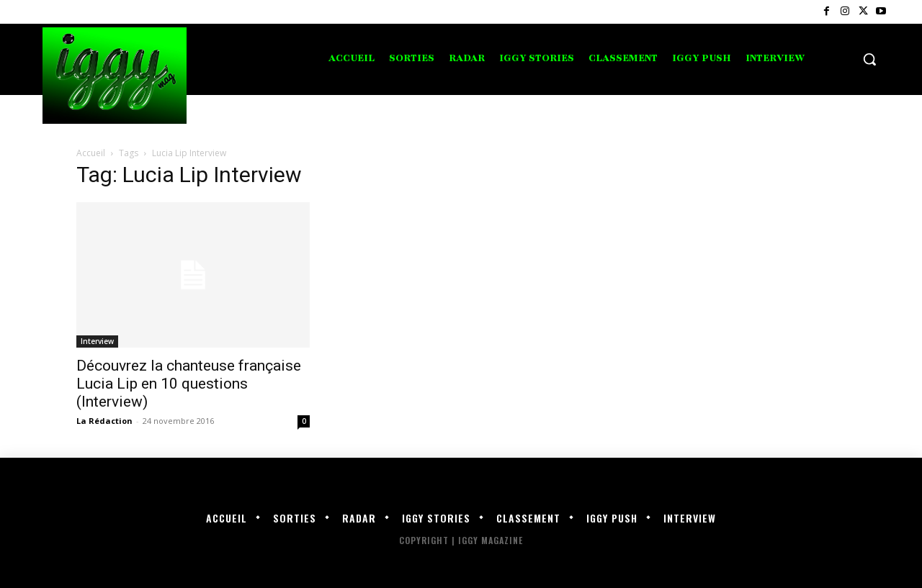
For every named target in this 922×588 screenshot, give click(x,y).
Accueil (91, 153)
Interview (97, 341)
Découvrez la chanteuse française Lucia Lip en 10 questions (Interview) (189, 384)
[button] (869, 59)
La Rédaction (104, 421)
